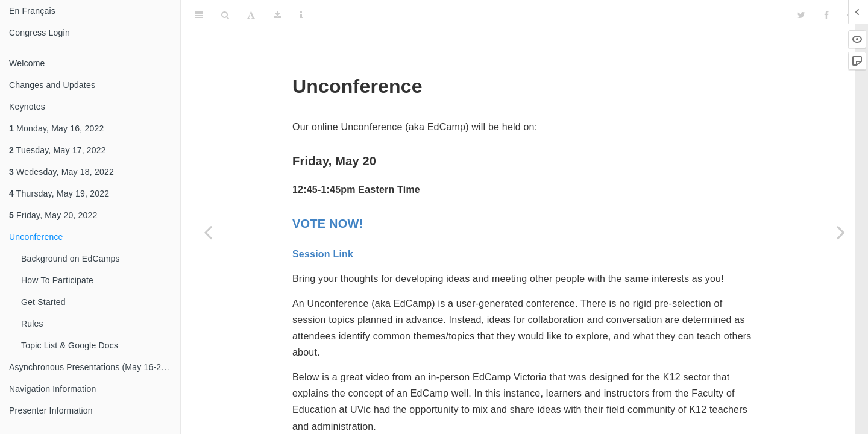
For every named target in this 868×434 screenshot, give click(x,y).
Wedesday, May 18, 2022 (61, 172)
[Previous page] (208, 232)
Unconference (36, 237)
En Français (32, 11)
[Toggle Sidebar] (199, 15)
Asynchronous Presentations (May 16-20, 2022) (95, 367)
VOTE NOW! (328, 224)
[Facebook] (826, 15)
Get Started (43, 302)
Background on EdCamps (71, 259)
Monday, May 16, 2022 (56, 128)
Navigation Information (52, 389)
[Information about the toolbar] (301, 15)
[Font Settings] (251, 15)
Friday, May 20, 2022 (53, 215)
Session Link (323, 254)
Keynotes (27, 107)
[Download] (278, 15)
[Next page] (841, 232)
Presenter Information (51, 410)
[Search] (225, 15)
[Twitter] (801, 15)
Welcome (27, 63)
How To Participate (57, 280)
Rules (32, 324)
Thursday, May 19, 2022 (59, 193)
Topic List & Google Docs (70, 345)
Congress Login (39, 33)
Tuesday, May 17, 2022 (58, 150)
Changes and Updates (52, 85)
